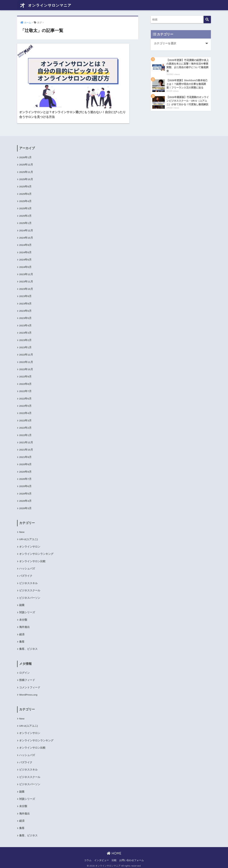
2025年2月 (25, 205)
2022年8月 (25, 376)
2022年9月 (25, 368)
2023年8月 (25, 294)
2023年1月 (25, 339)
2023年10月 (26, 279)
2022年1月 (25, 428)
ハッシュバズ (27, 563)
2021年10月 (26, 443)
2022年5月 (25, 398)
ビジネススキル (28, 578)
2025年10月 (26, 168)
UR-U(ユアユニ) (29, 534)
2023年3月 (25, 324)
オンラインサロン (30, 541)
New (22, 526)
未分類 (23, 615)
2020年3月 (25, 502)
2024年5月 (25, 257)
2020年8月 (25, 465)
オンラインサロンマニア (47, 5)
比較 (114, 859)
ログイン (24, 669)
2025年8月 (25, 175)
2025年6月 (25, 183)
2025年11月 (26, 160)
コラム (88, 859)
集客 (22, 638)
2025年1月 (25, 212)
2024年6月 (25, 250)
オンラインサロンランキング (36, 549)
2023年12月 (26, 264)
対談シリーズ (27, 608)
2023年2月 (25, 331)
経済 (22, 630)
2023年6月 (25, 302)
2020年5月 (25, 488)
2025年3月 (25, 197)
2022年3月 (25, 413)
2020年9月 (25, 458)
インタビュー (102, 859)
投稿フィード (27, 677)
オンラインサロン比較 (32, 556)
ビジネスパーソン (30, 593)
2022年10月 (26, 361)
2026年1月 (25, 145)
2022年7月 (25, 383)
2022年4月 (25, 406)
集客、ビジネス (28, 645)
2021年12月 (26, 435)
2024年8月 (25, 242)
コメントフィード (30, 684)
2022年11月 (26, 354)
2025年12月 (26, 153)
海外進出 (24, 623)
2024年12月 (26, 220)
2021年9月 (25, 450)
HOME (114, 852)
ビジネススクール (30, 586)
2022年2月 (25, 420)
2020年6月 (25, 480)
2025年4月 (25, 190)
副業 (22, 601)
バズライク (26, 571)
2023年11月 (26, 272)
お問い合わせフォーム (132, 859)
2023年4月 (25, 316)
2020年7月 (25, 473)
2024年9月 (25, 235)
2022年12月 (26, 346)
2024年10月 (26, 227)
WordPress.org (29, 691)
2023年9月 (25, 287)
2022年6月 (25, 391)
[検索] (207, 20)
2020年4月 (25, 495)
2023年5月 (25, 309)
